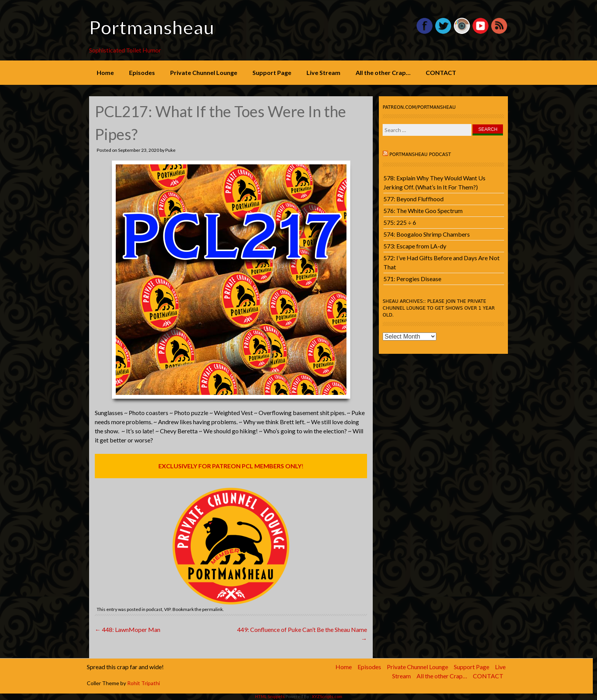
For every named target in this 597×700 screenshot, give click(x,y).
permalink (212, 609)
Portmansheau (152, 27)
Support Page (272, 72)
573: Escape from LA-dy (415, 246)
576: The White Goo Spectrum (423, 211)
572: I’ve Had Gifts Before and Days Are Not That (441, 262)
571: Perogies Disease (412, 279)
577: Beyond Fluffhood (413, 199)
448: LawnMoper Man (128, 629)
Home (105, 72)
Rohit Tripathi (144, 683)
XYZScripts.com (327, 696)
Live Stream (323, 72)
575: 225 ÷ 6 (400, 222)
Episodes (142, 72)
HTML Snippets (270, 696)
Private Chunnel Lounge (204, 72)
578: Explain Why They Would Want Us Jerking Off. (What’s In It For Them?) (434, 182)
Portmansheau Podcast (420, 154)
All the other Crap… (383, 72)
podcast (154, 609)
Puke (170, 150)
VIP (167, 609)
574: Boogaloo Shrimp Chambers (427, 234)
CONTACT (441, 72)
